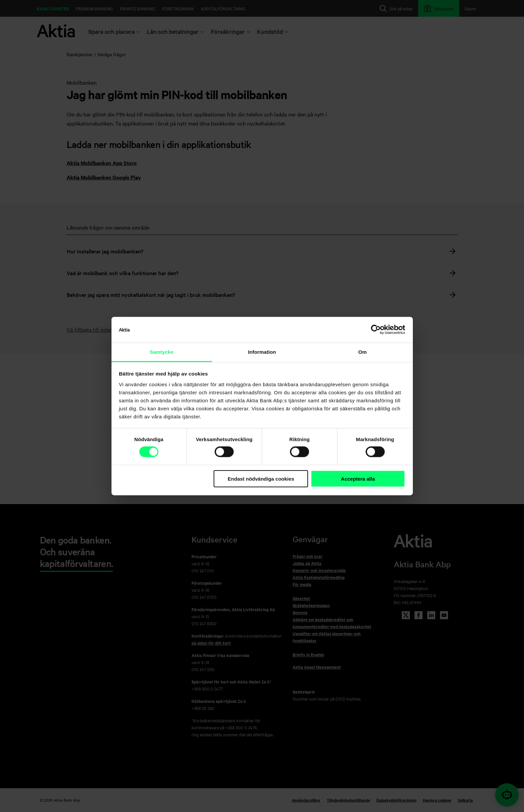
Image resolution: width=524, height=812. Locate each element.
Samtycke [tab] (162, 352)
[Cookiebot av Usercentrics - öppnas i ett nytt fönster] (376, 330)
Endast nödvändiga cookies (261, 479)
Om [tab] (362, 352)
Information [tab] (262, 352)
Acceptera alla (358, 479)
